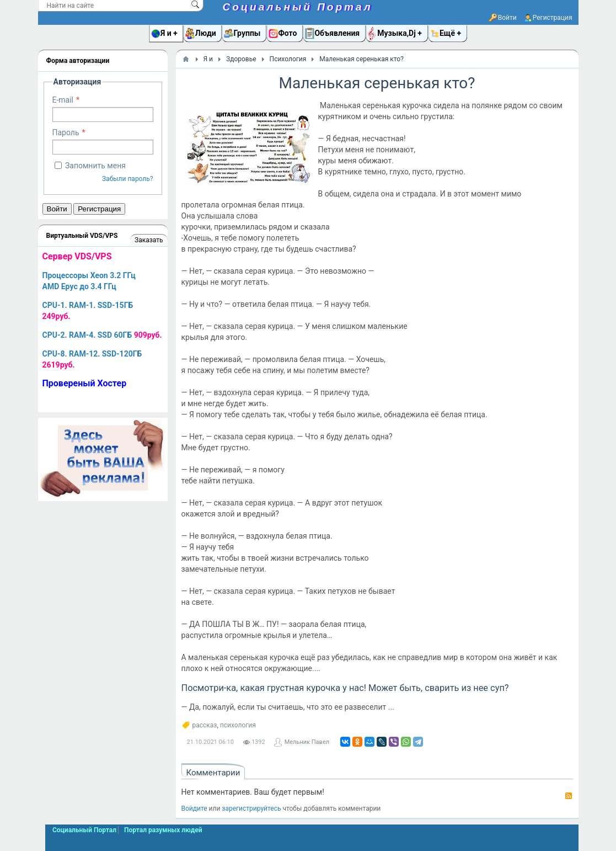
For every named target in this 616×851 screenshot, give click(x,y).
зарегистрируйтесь (251, 809)
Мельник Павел (307, 742)
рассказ (205, 725)
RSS (569, 796)
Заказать (149, 240)
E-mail (63, 100)
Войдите (194, 809)
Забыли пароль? (128, 179)
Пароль (66, 132)
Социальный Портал (298, 7)
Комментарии (213, 773)
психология (238, 725)
